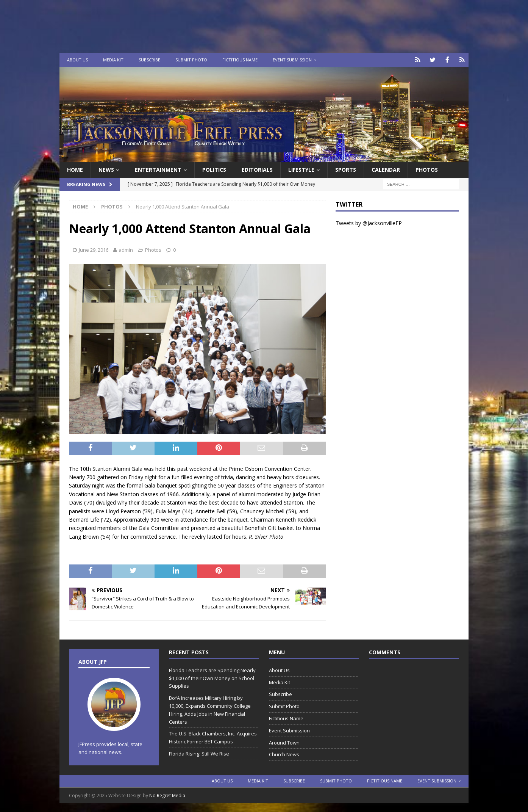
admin (126, 249)
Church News (284, 754)
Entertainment (158, 169)
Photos (427, 169)
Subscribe (149, 60)
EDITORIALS (257, 169)
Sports (346, 169)
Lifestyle (301, 169)
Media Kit (113, 60)
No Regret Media (167, 795)
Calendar (386, 169)
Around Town (284, 742)
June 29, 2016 (94, 249)
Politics (214, 169)
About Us (77, 60)
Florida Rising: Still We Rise (199, 753)
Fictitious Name (240, 60)
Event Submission (292, 60)
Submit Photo (191, 60)
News (106, 169)
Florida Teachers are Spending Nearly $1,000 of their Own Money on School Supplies (212, 677)
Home (75, 169)
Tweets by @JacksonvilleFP (369, 222)
